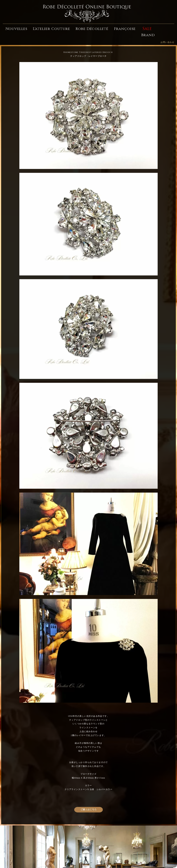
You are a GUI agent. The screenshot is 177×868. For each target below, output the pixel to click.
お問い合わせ (167, 42)
